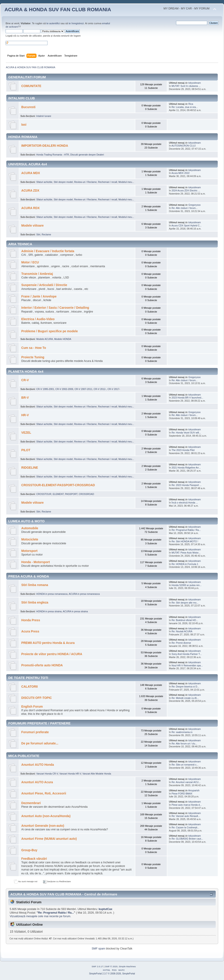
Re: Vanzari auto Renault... (186, 816)
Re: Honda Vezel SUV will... (186, 433)
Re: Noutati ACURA (182, 631)
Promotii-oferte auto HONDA (42, 665)
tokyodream (195, 83)
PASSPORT (71, 494)
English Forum (32, 707)
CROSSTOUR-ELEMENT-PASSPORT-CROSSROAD (58, 485)
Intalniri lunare (44, 116)
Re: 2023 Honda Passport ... (187, 485)
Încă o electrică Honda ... (185, 503)
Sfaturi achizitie (44, 182)
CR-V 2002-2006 (64, 389)
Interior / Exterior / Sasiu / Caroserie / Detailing (55, 308)
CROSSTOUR (44, 494)
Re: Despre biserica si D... (185, 687)
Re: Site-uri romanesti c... (185, 765)
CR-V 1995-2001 (45, 389)
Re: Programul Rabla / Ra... (186, 530)
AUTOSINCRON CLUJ (184, 146)
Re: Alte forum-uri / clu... (184, 744)
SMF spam (98, 949)
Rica (191, 104)
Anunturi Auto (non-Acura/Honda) (46, 816)
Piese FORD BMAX (182, 794)
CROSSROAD (86, 494)
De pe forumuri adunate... (40, 743)
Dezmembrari (31, 803)
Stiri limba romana (35, 585)
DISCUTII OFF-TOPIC (37, 698)
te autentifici (53, 23)
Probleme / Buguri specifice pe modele (50, 331)
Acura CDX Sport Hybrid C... (187, 225)
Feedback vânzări (34, 859)
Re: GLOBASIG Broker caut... (187, 839)
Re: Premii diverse (181, 643)
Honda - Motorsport (36, 562)
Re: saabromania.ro (182, 732)
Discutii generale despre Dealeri (87, 155)
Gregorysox (195, 205)
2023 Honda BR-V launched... (187, 398)
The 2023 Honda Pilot (183, 450)
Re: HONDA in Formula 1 (185, 564)
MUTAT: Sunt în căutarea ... (186, 86)
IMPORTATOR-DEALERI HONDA (45, 146)
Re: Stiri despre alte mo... (185, 603)
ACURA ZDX (30, 191)
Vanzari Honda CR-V (47, 774)
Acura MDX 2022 (181, 173)
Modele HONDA (63, 339)
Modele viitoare (32, 226)
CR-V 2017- (114, 389)
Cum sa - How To (34, 348)
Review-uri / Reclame (85, 182)
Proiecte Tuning (33, 357)
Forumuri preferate (35, 732)
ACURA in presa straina (75, 611)
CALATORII (29, 687)
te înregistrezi (76, 23)
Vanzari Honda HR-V (70, 774)
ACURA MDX (31, 173)
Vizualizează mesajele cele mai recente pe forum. (40, 916)
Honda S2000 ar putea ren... (187, 585)
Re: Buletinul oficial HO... (185, 620)
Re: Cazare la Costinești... (185, 827)
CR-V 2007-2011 (84, 389)
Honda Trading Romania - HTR (53, 155)
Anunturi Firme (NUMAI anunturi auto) (49, 839)
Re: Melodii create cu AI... (185, 698)
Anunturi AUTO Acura (37, 782)
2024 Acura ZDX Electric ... (186, 190)
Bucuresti (28, 107)
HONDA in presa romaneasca (52, 594)
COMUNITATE (31, 86)
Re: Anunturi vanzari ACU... (186, 782)
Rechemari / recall (107, 182)
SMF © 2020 (111, 966)
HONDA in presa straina (49, 611)
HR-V (25, 415)
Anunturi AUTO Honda (38, 765)
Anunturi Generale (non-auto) (43, 826)
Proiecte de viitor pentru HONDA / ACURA (52, 654)
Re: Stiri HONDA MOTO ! (185, 541)
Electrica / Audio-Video (38, 319)
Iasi (24, 125)
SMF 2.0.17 (97, 966)
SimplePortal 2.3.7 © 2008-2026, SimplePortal (112, 974)
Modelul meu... (126, 182)
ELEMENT (58, 494)
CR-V (25, 380)
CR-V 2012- (100, 389)
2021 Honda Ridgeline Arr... (186, 468)
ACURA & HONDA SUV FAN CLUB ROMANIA (58, 10)
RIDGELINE (30, 468)
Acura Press (30, 631)
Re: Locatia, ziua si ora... (185, 107)
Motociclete (30, 539)
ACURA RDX (30, 208)
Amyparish (194, 790)
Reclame (46, 234)
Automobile (30, 528)
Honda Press (31, 620)
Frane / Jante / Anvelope (39, 296)
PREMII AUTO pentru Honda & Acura (48, 643)
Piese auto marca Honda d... (187, 805)
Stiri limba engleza (35, 603)
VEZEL (26, 433)
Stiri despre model (63, 182)
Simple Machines (127, 966)
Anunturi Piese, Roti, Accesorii (44, 793)
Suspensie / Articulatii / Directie (44, 285)
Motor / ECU (30, 262)
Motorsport (29, 551)
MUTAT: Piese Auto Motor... (186, 553)
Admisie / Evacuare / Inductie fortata (48, 251)
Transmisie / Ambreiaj (37, 274)
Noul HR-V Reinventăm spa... (187, 665)
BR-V (25, 398)
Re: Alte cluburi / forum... (185, 208)
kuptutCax (105, 909)
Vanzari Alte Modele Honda (97, 774)
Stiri (38, 234)
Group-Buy (29, 850)
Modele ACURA (45, 339)
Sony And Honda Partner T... (187, 654)
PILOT (26, 450)
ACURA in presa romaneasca (84, 594)
